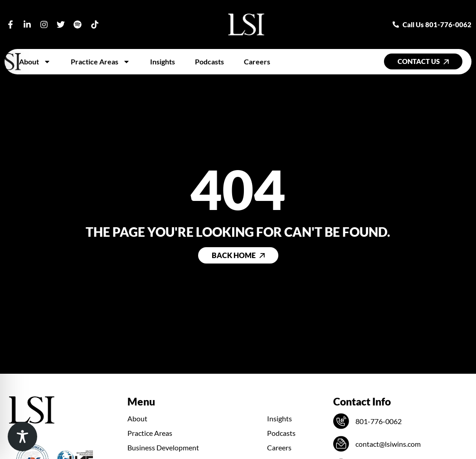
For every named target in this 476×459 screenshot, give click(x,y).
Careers (257, 61)
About (35, 62)
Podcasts (209, 61)
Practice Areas (100, 62)
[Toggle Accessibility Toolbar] (22, 437)
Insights (163, 61)
